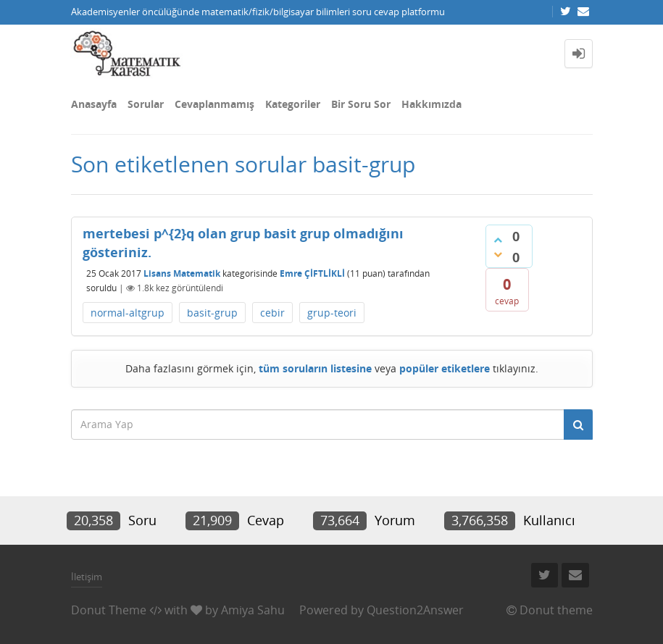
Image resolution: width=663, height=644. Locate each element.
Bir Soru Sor (361, 104)
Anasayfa (94, 104)
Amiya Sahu (253, 610)
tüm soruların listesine (315, 368)
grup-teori (332, 313)
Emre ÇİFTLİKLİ (312, 273)
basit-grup (212, 313)
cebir (272, 313)
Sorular (146, 104)
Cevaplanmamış (214, 104)
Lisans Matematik (182, 273)
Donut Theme (109, 610)
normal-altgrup (128, 313)
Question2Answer (415, 610)
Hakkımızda (431, 104)
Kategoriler (293, 104)
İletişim (87, 577)
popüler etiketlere (445, 368)
